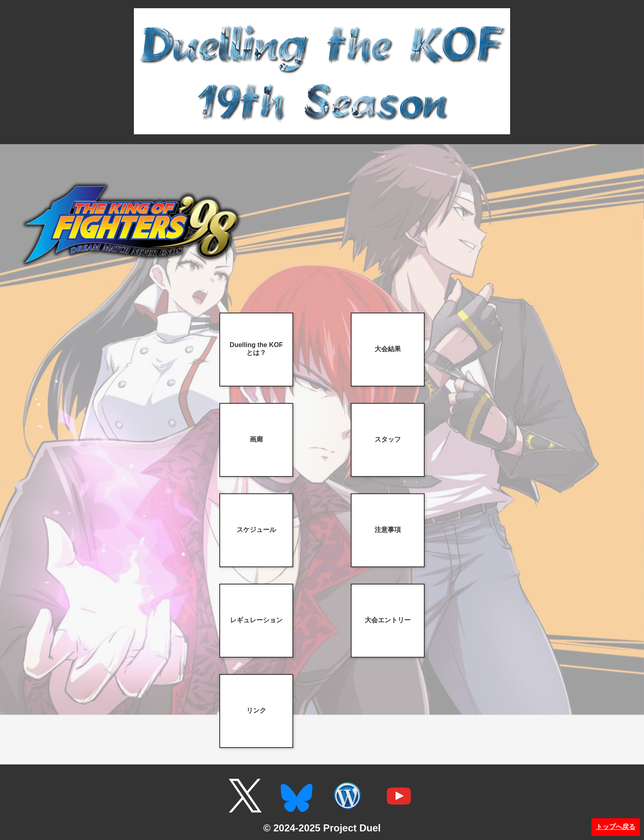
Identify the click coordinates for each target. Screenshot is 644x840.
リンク (256, 710)
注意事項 (388, 530)
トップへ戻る (616, 827)
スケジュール (256, 530)
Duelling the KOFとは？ (256, 349)
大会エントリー (388, 620)
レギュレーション (256, 620)
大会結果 (388, 349)
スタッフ (388, 439)
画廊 (256, 439)
